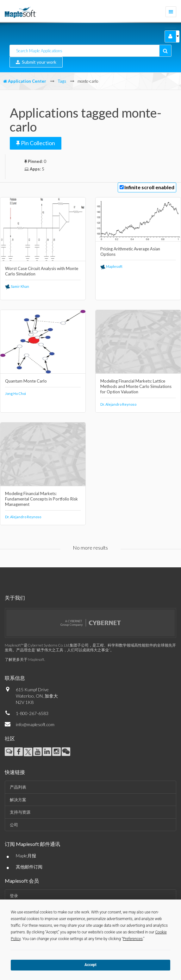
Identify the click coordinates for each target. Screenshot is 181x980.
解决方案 (18, 800)
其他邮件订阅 (29, 867)
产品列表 (18, 787)
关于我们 (15, 598)
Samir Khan (17, 286)
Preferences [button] (133, 939)
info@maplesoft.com (35, 724)
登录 (14, 896)
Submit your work (36, 62)
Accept (91, 965)
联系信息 (15, 678)
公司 (14, 825)
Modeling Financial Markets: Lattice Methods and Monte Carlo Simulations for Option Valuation (136, 386)
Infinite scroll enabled (149, 187)
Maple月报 (26, 856)
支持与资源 (20, 812)
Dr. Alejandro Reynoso (118, 404)
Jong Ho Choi (16, 393)
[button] (170, 36)
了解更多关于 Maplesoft (25, 659)
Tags (62, 81)
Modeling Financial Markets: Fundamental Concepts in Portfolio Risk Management (41, 499)
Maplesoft (111, 266)
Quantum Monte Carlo (26, 381)
